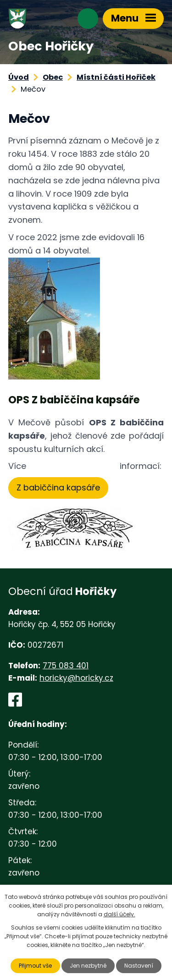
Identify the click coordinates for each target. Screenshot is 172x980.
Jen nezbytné (88, 966)
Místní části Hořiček (116, 77)
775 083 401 (66, 666)
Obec (53, 77)
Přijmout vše (35, 966)
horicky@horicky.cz (76, 678)
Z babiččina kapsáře (58, 487)
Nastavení (139, 966)
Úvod (19, 77)
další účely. (119, 914)
